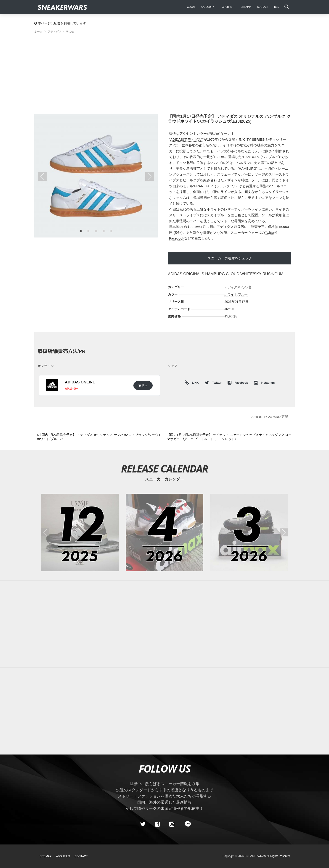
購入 (143, 385)
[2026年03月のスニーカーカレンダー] (249, 533)
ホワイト (231, 294)
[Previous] (99, 437)
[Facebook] (157, 824)
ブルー (243, 294)
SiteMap (46, 856)
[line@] (186, 824)
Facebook (177, 238)
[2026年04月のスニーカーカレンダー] (164, 533)
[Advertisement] (164, 75)
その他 (246, 287)
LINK (194, 383)
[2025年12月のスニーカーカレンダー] (80, 533)
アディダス (232, 287)
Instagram (264, 383)
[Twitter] (143, 824)
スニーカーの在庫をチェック (230, 258)
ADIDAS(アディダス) (186, 139)
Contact (81, 856)
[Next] (230, 437)
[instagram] (172, 824)
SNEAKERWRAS (255, 856)
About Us (63, 856)
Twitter (270, 233)
